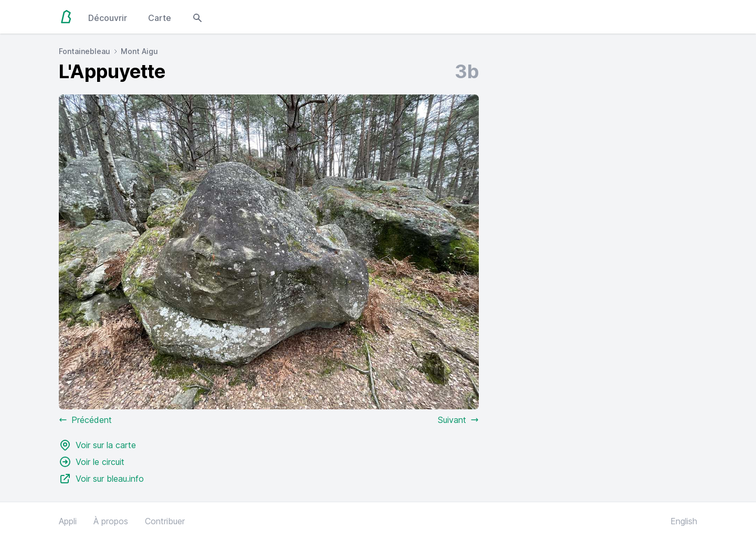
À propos (111, 521)
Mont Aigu (139, 51)
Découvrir (108, 18)
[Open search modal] (197, 17)
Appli (68, 521)
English (684, 521)
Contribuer (165, 521)
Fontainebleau (85, 51)
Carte (160, 18)
